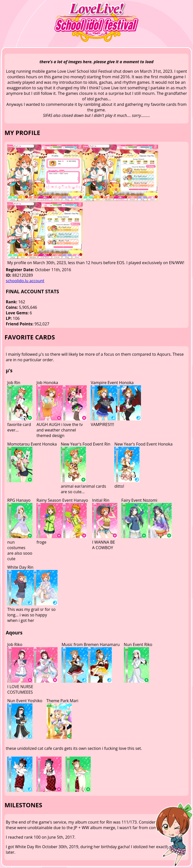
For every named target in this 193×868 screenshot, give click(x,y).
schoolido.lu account (25, 281)
